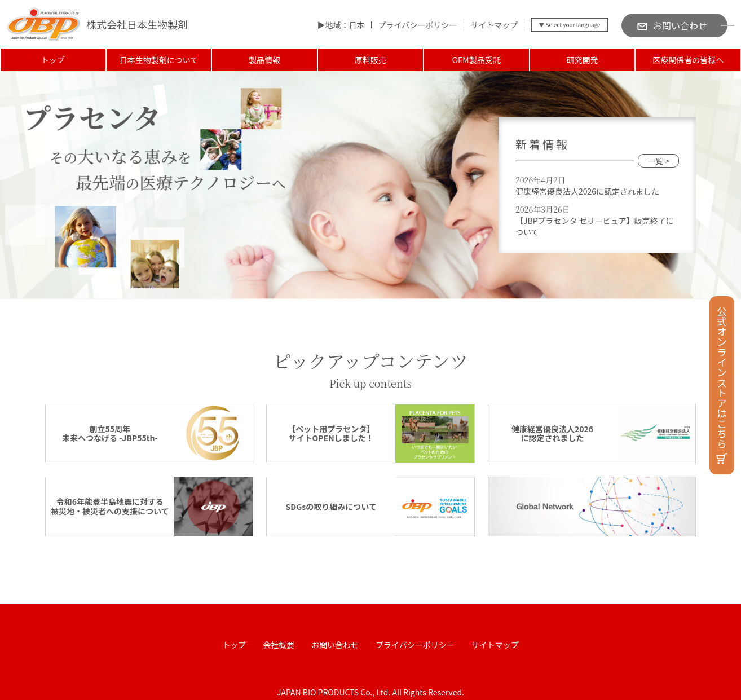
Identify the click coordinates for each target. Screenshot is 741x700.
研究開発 (582, 60)
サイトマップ (494, 25)
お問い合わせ (335, 645)
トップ (53, 60)
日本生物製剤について (159, 60)
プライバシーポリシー (417, 25)
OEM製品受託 (477, 60)
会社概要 (279, 645)
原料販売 (370, 60)
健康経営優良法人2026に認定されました (587, 191)
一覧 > (658, 161)
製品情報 (264, 60)
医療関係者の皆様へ (688, 60)
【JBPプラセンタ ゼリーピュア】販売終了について (594, 226)
